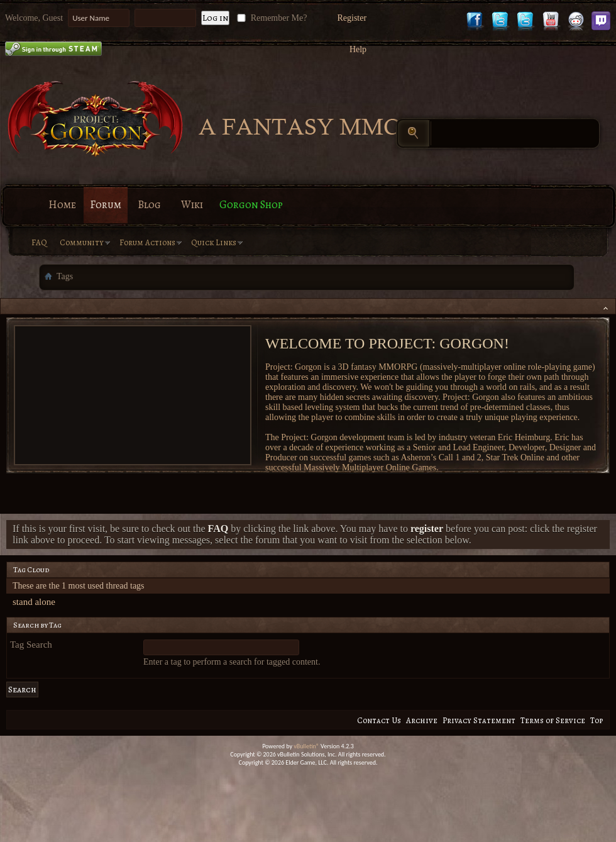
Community (82, 242)
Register (352, 18)
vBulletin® (306, 746)
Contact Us (379, 720)
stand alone (34, 602)
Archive (422, 720)
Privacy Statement (479, 720)
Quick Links (214, 242)
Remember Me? (271, 18)
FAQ (39, 242)
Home (62, 205)
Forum (106, 205)
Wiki (192, 205)
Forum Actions (147, 242)
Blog (149, 205)
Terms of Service (553, 720)
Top (597, 720)
